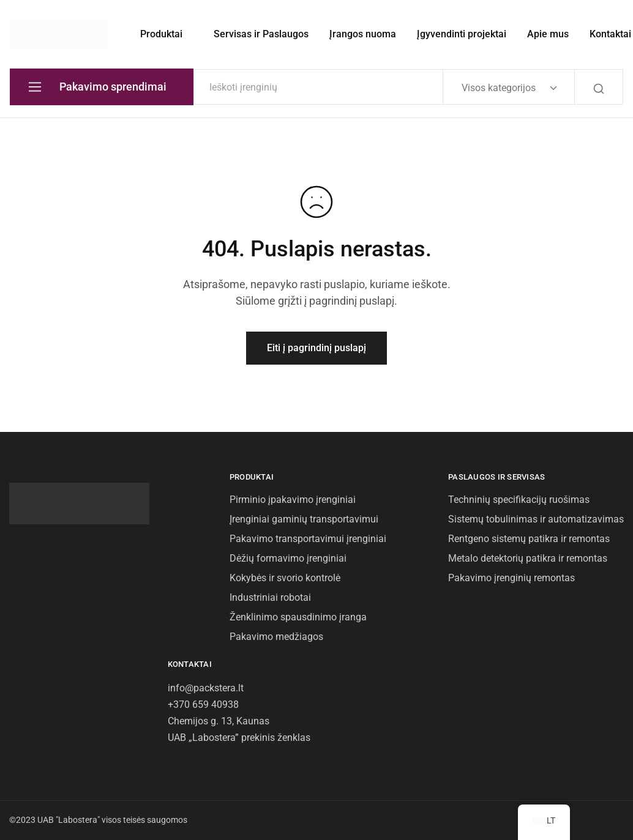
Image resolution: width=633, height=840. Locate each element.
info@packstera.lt (206, 688)
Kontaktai (610, 34)
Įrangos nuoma (363, 34)
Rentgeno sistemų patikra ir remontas (529, 539)
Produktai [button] (161, 34)
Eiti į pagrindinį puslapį (316, 348)
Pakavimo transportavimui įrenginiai (308, 539)
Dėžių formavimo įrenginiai (288, 558)
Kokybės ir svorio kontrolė (285, 578)
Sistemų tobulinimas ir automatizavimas (536, 519)
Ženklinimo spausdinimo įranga (298, 617)
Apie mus (548, 34)
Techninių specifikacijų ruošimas (519, 500)
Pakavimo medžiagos (276, 637)
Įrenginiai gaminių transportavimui (304, 519)
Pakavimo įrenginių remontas (511, 578)
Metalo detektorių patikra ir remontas (528, 558)
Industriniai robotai (270, 597)
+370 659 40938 (203, 704)
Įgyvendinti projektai (462, 34)
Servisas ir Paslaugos (261, 34)
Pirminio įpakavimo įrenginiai (293, 500)
